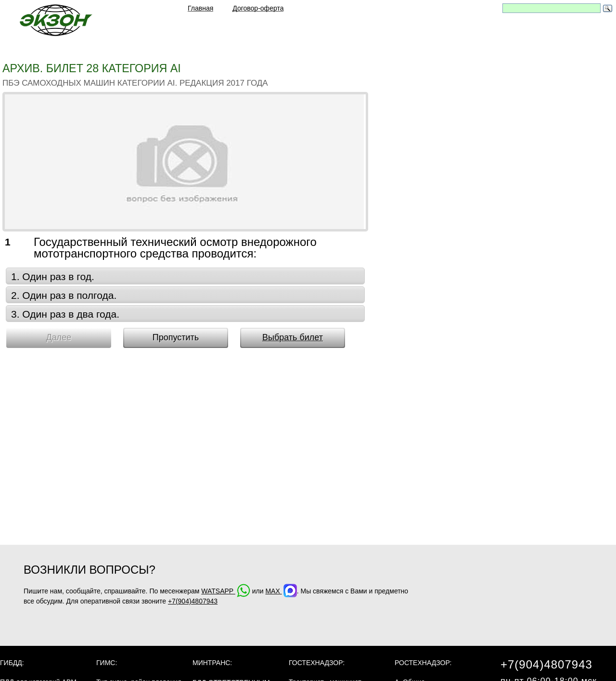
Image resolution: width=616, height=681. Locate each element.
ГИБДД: (12, 663)
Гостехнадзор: (317, 663)
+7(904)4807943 (193, 601)
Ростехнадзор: (423, 663)
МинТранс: (212, 663)
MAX (281, 591)
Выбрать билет (293, 337)
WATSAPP (226, 591)
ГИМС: (107, 663)
